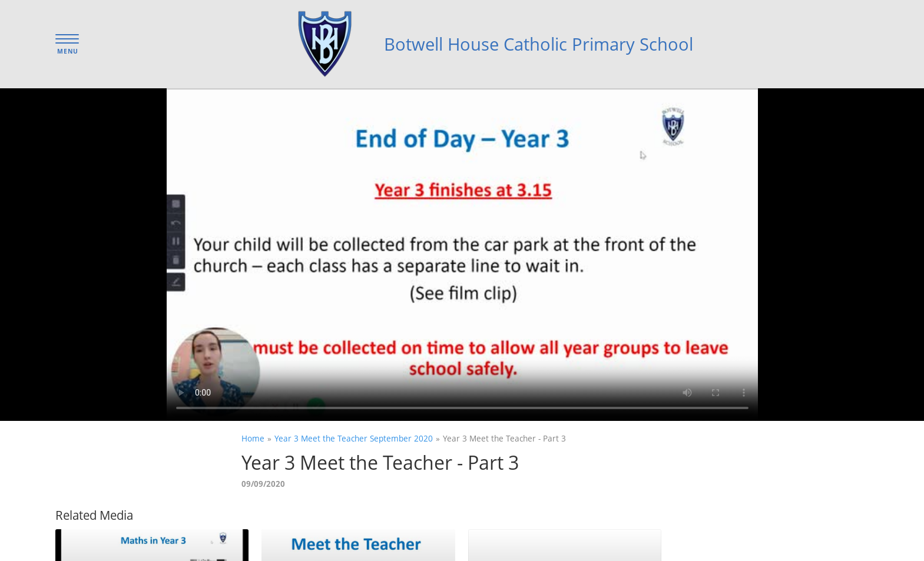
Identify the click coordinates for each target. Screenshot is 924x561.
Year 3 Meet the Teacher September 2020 (354, 438)
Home (253, 438)
